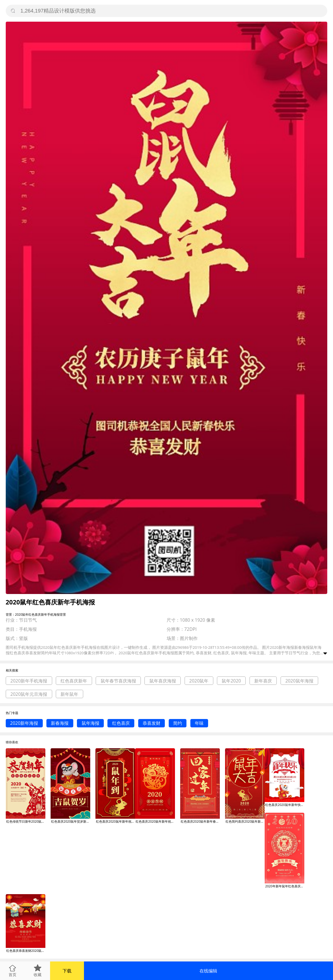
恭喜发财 (152, 723)
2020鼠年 (199, 681)
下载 (67, 971)
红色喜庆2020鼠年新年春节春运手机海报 (200, 821)
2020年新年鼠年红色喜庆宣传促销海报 (285, 886)
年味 (199, 723)
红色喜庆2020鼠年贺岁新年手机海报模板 (71, 821)
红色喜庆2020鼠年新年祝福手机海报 (116, 821)
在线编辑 (208, 971)
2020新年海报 (24, 723)
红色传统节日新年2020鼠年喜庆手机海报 (26, 821)
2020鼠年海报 (299, 681)
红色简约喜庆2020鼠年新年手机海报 (245, 821)
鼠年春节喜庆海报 (118, 681)
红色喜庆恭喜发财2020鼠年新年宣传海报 (26, 951)
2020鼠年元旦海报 (29, 694)
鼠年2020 (231, 681)
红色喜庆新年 (74, 681)
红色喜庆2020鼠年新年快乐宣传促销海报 (285, 805)
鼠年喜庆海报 (163, 681)
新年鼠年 (69, 694)
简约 (178, 723)
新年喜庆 (263, 681)
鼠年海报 (90, 723)
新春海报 (60, 723)
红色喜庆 (121, 723)
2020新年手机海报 (29, 681)
